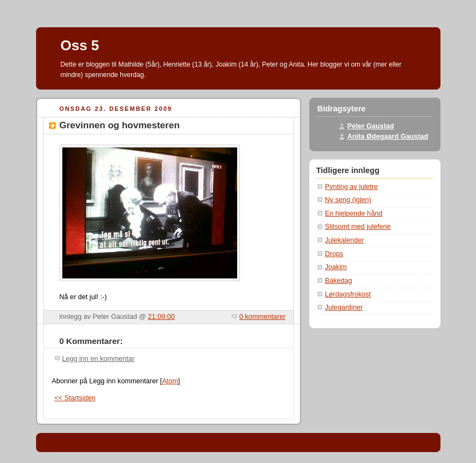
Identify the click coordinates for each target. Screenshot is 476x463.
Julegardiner (344, 307)
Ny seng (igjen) (348, 200)
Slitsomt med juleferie (358, 227)
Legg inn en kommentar (98, 359)
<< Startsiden (75, 398)
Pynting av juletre (352, 187)
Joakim (336, 267)
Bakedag (339, 281)
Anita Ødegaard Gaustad (388, 136)
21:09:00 (161, 317)
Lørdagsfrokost (348, 294)
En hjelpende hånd (354, 213)
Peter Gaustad (371, 126)
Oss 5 (80, 45)
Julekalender (345, 240)
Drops (334, 254)
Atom (170, 381)
